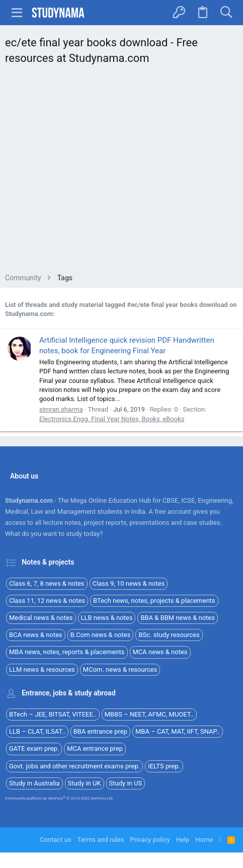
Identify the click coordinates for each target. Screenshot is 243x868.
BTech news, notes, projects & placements (154, 601)
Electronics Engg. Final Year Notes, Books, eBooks (112, 419)
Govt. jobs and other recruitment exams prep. (74, 766)
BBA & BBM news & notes (178, 618)
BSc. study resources (169, 635)
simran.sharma (61, 409)
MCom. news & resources (120, 669)
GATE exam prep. (34, 748)
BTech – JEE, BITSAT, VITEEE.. (53, 714)
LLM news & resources (42, 669)
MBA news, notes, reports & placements (67, 652)
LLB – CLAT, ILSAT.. (37, 731)
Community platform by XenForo (59, 798)
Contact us (56, 840)
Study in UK (85, 783)
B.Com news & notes (101, 635)
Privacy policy (150, 840)
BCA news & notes (36, 635)
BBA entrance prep (100, 731)
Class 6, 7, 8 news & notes (47, 583)
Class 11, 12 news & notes (47, 601)
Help (183, 840)
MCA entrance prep (95, 748)
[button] (17, 13)
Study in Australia (34, 783)
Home (204, 840)
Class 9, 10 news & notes (129, 583)
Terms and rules (101, 840)
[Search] (226, 13)
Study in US (126, 783)
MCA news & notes (160, 652)
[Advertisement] (121, 172)
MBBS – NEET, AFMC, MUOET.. (149, 714)
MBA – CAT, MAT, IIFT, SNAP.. (178, 731)
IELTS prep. (164, 766)
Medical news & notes (41, 618)
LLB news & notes (107, 618)
